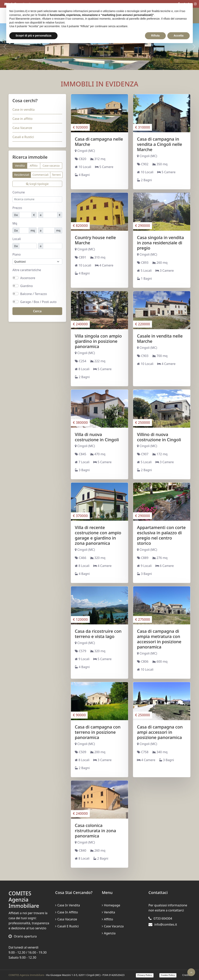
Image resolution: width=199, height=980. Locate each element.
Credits (186, 975)
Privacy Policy (145, 975)
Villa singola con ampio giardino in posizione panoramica (98, 341)
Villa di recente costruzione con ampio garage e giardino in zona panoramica (98, 535)
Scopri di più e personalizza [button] (33, 36)
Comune (19, 192)
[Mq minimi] (24, 230)
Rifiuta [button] (155, 36)
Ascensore (28, 278)
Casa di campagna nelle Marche (99, 141)
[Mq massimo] (49, 230)
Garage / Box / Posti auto (38, 302)
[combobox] (37, 199)
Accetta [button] (178, 36)
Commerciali (40, 175)
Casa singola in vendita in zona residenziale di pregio (160, 243)
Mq (15, 223)
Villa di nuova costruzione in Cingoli (97, 437)
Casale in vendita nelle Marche (160, 338)
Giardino (27, 286)
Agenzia (109, 933)
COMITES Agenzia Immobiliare (26, 975)
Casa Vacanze (22, 128)
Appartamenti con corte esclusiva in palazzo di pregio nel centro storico (161, 535)
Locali (17, 239)
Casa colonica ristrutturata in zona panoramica (95, 830)
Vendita (20, 166)
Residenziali (22, 175)
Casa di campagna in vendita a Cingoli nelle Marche (160, 144)
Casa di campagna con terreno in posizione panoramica (98, 732)
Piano (17, 254)
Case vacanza (51, 166)
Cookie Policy (168, 975)
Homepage (111, 905)
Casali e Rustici (23, 137)
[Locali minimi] (28, 246)
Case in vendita (24, 110)
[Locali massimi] (53, 246)
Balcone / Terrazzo (34, 294)
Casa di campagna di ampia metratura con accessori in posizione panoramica (159, 639)
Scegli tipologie (37, 184)
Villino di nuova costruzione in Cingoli (159, 437)
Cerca (37, 311)
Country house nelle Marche (95, 240)
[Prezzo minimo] (25, 215)
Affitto (34, 166)
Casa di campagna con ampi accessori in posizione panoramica (160, 732)
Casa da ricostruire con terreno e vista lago (98, 634)
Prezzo (17, 208)
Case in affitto (22, 119)
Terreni (56, 175)
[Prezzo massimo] (50, 215)
